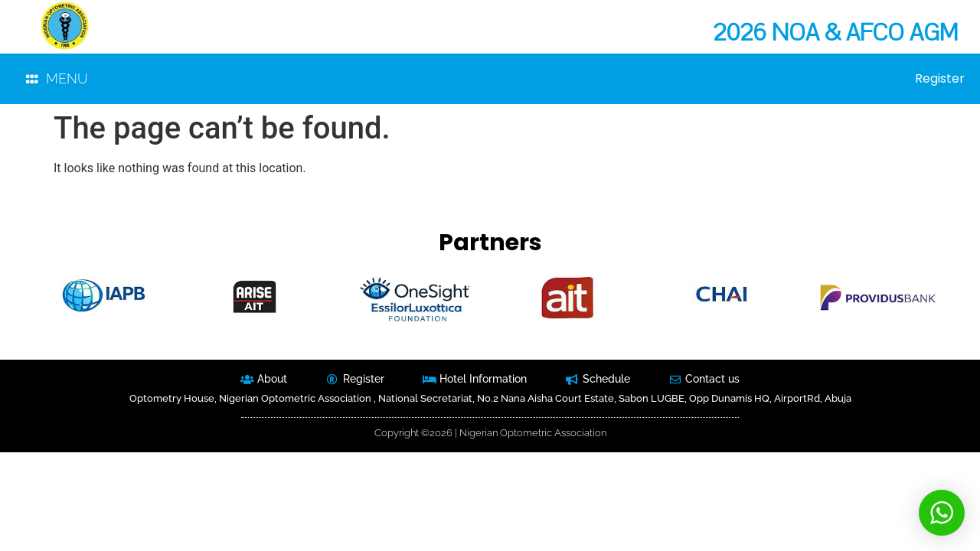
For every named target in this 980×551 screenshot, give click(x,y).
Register (940, 79)
